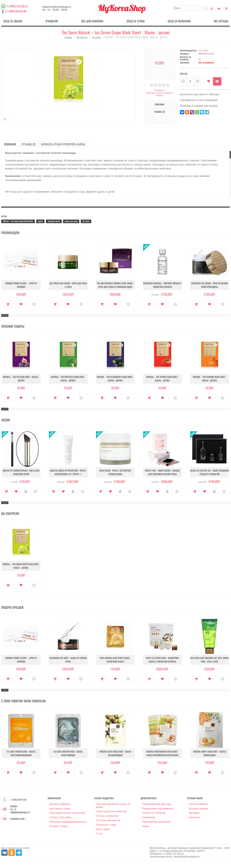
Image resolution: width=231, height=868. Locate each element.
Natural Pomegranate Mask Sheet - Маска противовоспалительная (162, 753)
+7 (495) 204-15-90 (16, 11)
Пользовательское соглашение (67, 813)
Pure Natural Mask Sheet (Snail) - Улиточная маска (115, 660)
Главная (68, 37)
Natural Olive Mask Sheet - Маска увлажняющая (115, 753)
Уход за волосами (179, 21)
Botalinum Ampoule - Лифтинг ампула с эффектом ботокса (162, 285)
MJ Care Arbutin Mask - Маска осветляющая (68, 753)
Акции (146, 826)
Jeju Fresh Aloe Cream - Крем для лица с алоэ (68, 285)
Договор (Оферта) (60, 804)
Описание (160, 104)
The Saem (96, 37)
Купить (8, 304)
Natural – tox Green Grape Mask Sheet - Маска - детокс (21, 566)
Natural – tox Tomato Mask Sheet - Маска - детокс (162, 379)
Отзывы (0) (160, 112)
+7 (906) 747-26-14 (17, 6)
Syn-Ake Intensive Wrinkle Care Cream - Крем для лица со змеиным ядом (115, 285)
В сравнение (26, 492)
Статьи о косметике (107, 816)
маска (40, 221)
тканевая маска (54, 221)
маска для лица (71, 221)
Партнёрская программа (156, 822)
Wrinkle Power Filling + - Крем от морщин (21, 285)
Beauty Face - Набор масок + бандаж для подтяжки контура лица (162, 472)
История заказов (198, 809)
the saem (86, 221)
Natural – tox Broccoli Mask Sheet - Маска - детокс (68, 379)
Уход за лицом (13, 21)
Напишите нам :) (18, 819)
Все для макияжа (92, 21)
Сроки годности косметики (111, 811)
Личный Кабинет (198, 804)
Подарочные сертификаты (158, 809)
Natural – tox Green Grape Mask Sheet (18, 221)
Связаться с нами (106, 825)
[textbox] (190, 8)
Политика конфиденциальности (68, 822)
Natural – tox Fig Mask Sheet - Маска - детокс (21, 379)
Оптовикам (149, 817)
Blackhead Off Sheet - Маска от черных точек (68, 660)
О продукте (34, 304)
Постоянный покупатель (212, 8)
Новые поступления (154, 813)
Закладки (194, 813)
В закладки (209, 81)
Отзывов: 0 (160, 90)
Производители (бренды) (157, 804)
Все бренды (221, 21)
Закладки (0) (219, 8)
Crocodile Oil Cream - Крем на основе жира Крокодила (210, 285)
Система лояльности (108, 820)
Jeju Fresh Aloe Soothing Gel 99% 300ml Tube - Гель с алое (209, 660)
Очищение (52, 21)
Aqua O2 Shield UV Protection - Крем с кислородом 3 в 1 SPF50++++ (68, 472)
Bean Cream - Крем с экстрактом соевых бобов (115, 472)
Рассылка (194, 817)
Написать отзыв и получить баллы (160, 94)
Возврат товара (58, 826)
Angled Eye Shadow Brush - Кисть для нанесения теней (21, 472)
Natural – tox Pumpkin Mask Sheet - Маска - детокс (210, 379)
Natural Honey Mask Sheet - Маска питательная (209, 753)
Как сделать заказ (60, 809)
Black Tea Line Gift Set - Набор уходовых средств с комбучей (210, 472)
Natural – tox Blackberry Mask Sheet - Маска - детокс (115, 379)
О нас (99, 834)
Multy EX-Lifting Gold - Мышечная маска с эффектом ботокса (162, 660)
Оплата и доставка (60, 817)
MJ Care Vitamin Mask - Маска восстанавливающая (21, 753)
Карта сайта (103, 829)
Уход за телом (136, 21)
